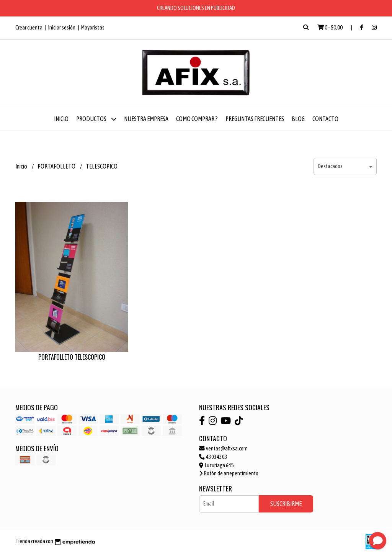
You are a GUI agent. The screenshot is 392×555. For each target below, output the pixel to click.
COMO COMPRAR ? (197, 119)
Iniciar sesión (62, 27)
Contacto (325, 119)
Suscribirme (286, 504)
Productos (96, 119)
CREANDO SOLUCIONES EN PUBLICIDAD (196, 8)
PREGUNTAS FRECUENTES (255, 119)
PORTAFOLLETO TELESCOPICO (72, 357)
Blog (298, 119)
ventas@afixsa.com (223, 449)
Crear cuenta (29, 27)
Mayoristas (93, 27)
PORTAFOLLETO (57, 166)
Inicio (61, 119)
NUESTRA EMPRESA (146, 119)
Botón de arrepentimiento (229, 473)
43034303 (213, 457)
